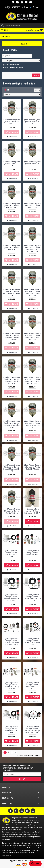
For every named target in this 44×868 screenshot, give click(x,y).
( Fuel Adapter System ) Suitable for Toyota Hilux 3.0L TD (32, 206)
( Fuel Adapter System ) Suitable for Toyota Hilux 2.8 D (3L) (12, 206)
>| (16, 752)
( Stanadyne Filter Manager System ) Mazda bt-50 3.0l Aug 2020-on (12, 686)
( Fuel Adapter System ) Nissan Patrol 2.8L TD (32, 122)
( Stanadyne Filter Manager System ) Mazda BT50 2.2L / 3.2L (32, 686)
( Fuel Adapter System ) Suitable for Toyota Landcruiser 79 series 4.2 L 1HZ (12, 380)
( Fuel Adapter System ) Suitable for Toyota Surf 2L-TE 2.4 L (12, 511)
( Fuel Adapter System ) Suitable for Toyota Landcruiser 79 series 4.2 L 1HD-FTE (32, 380)
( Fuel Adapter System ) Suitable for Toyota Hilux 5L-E (12, 248)
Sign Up (22, 779)
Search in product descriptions (13, 67)
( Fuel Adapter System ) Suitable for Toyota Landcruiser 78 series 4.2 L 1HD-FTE (12, 336)
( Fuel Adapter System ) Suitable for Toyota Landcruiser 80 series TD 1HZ (12, 424)
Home (3, 37)
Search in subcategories (11, 65)
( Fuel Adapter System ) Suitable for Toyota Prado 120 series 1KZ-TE (12, 468)
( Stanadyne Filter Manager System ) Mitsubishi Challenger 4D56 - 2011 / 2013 (32, 730)
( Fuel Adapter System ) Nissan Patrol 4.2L (32, 163)
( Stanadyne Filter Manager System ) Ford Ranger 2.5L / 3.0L (12, 554)
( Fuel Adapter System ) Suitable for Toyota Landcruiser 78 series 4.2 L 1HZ (32, 336)
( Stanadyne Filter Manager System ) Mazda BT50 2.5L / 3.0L (12, 730)
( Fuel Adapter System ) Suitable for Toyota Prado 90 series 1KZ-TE (32, 424)
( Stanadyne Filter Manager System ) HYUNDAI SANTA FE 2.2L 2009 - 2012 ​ (12, 642)
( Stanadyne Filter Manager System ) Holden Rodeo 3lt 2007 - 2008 (32, 598)
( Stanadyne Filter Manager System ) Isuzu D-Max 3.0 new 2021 (33, 642)
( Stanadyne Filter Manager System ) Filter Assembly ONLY (32, 511)
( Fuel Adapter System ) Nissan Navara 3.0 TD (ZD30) (12, 122)
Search (9, 37)
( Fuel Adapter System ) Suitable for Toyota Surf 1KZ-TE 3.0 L (32, 467)
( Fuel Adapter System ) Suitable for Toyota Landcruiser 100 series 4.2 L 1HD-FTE (32, 249)
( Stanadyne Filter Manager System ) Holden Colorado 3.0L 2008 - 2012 (12, 598)
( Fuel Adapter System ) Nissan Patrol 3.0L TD (12, 164)
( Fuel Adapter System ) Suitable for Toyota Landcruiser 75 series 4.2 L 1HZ (32, 292)
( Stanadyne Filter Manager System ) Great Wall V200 (32, 553)
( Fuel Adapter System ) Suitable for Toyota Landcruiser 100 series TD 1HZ (12, 292)
